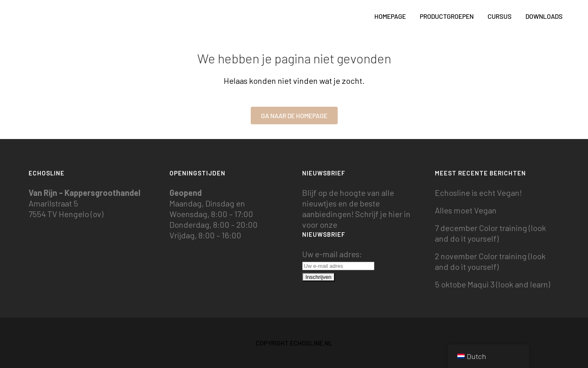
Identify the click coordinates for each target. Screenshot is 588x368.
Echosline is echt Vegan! (478, 193)
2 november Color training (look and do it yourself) (490, 261)
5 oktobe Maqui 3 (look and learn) (492, 284)
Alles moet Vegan (466, 210)
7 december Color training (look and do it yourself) (490, 233)
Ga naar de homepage (294, 116)
